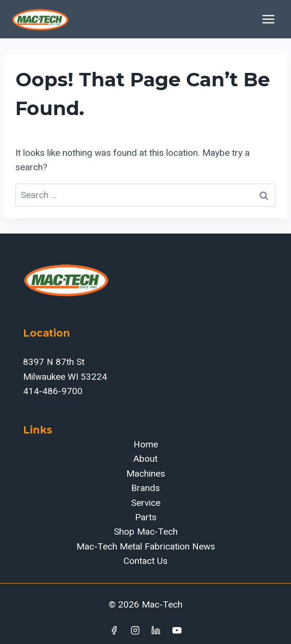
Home (146, 444)
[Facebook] (114, 630)
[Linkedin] (156, 630)
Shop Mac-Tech (146, 532)
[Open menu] (268, 19)
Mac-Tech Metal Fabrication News (146, 546)
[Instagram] (135, 630)
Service (146, 503)
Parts (146, 517)
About (145, 459)
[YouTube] (177, 630)
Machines (146, 474)
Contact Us (145, 561)
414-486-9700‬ (53, 391)
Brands (145, 488)
